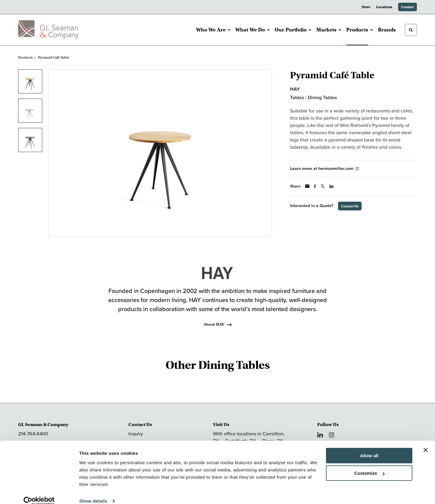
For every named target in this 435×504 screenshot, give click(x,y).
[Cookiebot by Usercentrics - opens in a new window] (39, 492)
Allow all (369, 447)
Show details (93, 492)
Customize (369, 464)
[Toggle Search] (411, 30)
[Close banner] (426, 441)
